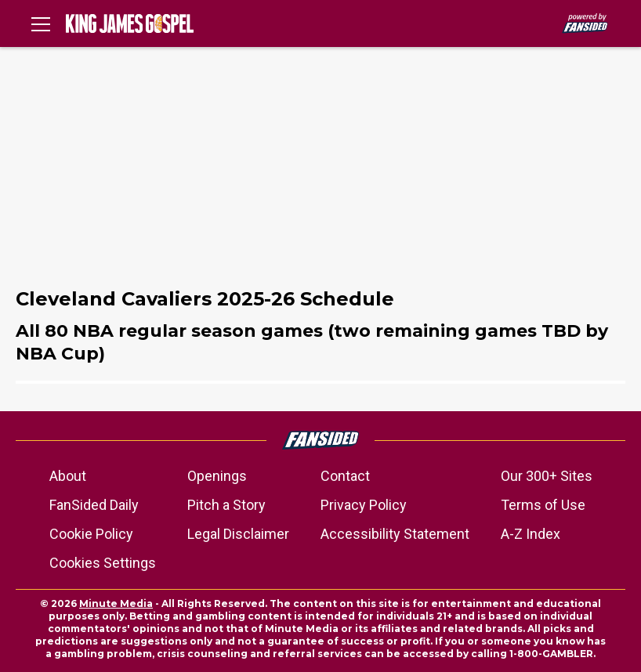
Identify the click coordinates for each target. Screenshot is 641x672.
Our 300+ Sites (547, 476)
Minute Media (116, 603)
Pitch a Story (226, 505)
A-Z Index (531, 534)
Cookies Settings (103, 563)
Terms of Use (543, 505)
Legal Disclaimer (238, 534)
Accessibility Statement (395, 534)
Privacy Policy (364, 505)
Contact (345, 476)
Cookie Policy (91, 534)
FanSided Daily (94, 505)
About (68, 476)
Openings (217, 476)
